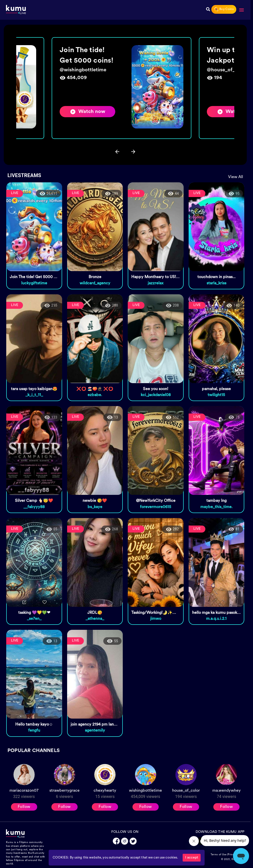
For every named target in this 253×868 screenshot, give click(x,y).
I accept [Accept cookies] (192, 858)
